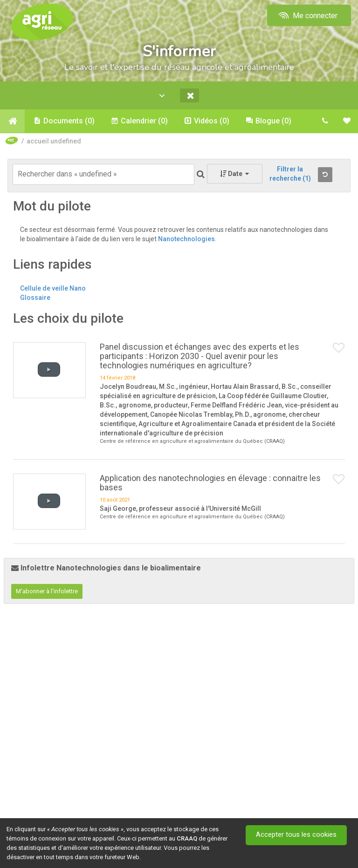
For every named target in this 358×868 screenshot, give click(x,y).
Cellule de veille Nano (53, 289)
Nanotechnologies (186, 239)
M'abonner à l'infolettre (47, 592)
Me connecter (307, 16)
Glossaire (35, 298)
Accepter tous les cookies (297, 835)
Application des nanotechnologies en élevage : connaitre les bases (210, 483)
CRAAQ (187, 838)
